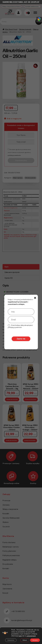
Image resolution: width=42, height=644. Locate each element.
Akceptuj (35, 640)
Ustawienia (11, 640)
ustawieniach (31, 636)
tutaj (20, 636)
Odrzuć (25, 640)
